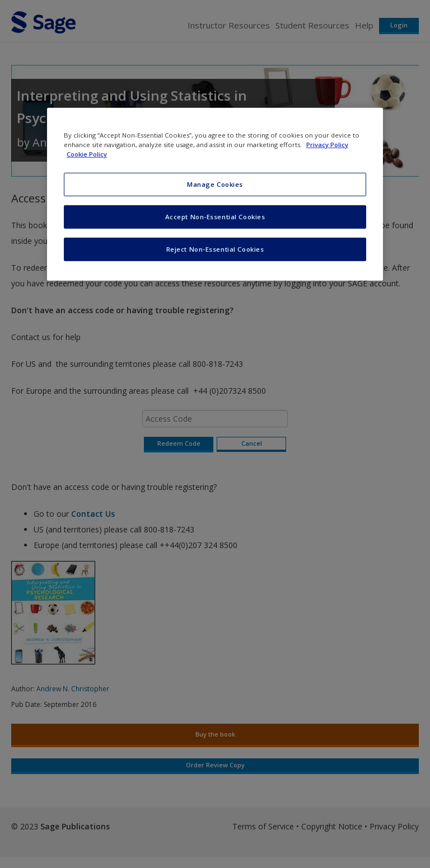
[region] (215, 194)
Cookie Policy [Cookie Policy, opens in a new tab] (87, 154)
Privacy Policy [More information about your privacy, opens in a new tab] (327, 145)
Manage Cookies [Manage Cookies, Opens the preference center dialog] (215, 184)
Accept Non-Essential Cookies (215, 217)
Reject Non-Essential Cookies (215, 249)
